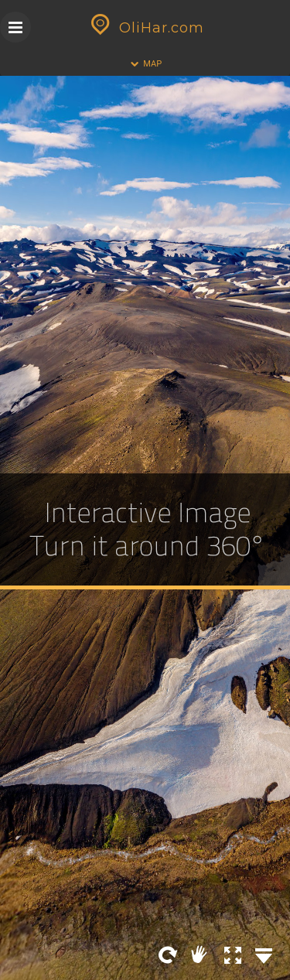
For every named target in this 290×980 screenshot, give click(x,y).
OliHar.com (145, 28)
